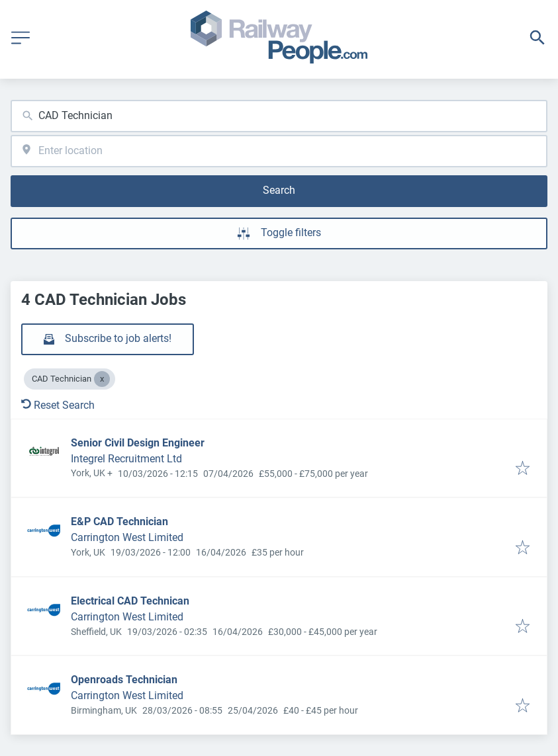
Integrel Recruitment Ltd (126, 459)
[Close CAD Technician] (102, 379)
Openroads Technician (124, 680)
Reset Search (58, 405)
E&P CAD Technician (119, 522)
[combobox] (279, 116)
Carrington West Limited (127, 537)
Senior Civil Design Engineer (138, 443)
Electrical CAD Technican (130, 601)
